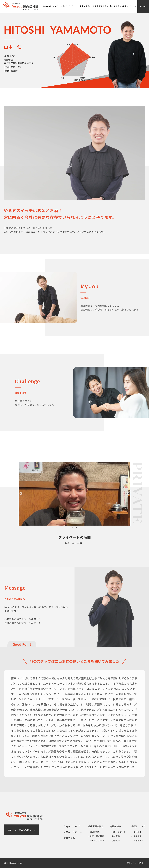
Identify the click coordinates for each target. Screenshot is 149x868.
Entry (143, 6)
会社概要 (116, 836)
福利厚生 (138, 832)
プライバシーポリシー (136, 863)
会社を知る (115, 6)
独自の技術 (95, 832)
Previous (21, 494)
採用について (128, 6)
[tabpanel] (74, 494)
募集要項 (138, 836)
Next (128, 494)
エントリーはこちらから (20, 830)
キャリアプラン (97, 841)
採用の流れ (139, 841)
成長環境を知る (100, 6)
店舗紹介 (116, 841)
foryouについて (51, 6)
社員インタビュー (69, 6)
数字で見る (85, 6)
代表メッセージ (119, 832)
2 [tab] (77, 528)
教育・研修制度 (97, 836)
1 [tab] (72, 528)
